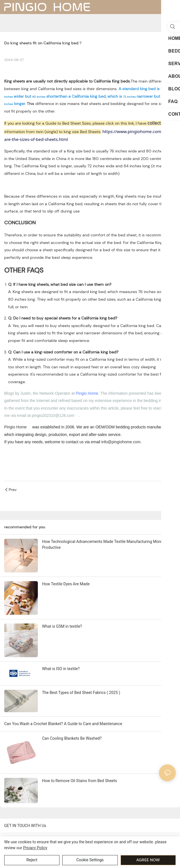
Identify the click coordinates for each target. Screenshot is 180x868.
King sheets (15, 81)
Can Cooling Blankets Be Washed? (72, 738)
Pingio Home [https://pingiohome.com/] (15, 427)
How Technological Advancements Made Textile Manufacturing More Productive (102, 544)
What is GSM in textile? (62, 626)
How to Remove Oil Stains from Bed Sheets (79, 781)
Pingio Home (87, 393)
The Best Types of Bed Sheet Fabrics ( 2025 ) (81, 693)
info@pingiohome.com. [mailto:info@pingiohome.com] (121, 442)
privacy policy (35, 848)
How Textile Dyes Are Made (66, 584)
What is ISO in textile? (61, 669)
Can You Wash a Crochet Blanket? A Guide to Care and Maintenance (63, 724)
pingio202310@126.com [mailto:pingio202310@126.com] (53, 415)
